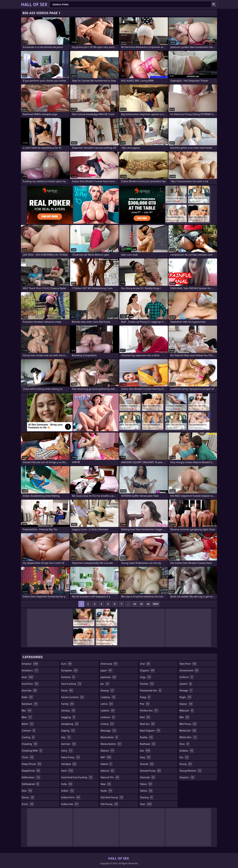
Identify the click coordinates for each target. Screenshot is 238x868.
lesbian (108, 711)
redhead (148, 744)
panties (147, 684)
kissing (107, 690)
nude (106, 791)
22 (135, 604)
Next (156, 604)
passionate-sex (151, 690)
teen (146, 804)
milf (106, 757)
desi (27, 791)
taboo (146, 784)
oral (145, 664)
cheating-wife (32, 751)
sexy (145, 757)
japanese (109, 677)
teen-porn (188, 664)
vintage (186, 690)
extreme (68, 677)
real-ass (148, 724)
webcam (187, 711)
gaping (68, 731)
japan (107, 670)
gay (66, 737)
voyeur (186, 704)
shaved (147, 764)
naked (106, 764)
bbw (27, 717)
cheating (30, 744)
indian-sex (70, 804)
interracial (109, 664)
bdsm (28, 724)
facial (67, 690)
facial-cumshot (73, 697)
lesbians (108, 717)
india (67, 784)
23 (141, 604)
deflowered (31, 784)
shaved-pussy (151, 771)
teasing (147, 797)
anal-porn (30, 684)
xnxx (184, 744)
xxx (184, 757)
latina (107, 704)
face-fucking (71, 684)
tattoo (146, 791)
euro (67, 664)
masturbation (111, 744)
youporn (187, 777)
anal (28, 677)
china (28, 757)
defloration (31, 777)
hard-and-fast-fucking (77, 777)
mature (107, 751)
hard (67, 771)
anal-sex (29, 690)
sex (145, 751)
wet (184, 717)
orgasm (147, 670)
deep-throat (32, 764)
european (70, 670)
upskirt (186, 684)
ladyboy (108, 697)
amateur (30, 664)
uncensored (189, 670)
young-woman (191, 771)
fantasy (68, 711)
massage (108, 731)
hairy (67, 751)
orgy (146, 677)
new (106, 784)
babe (27, 697)
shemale (148, 777)
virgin (185, 697)
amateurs (30, 670)
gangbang (70, 724)
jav (105, 684)
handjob (69, 764)
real (145, 717)
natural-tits (110, 777)
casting (28, 737)
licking (107, 724)
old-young (109, 804)
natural (108, 771)
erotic (28, 804)
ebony (28, 797)
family (68, 704)
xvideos (187, 751)
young (186, 764)
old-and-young (112, 797)
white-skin (188, 737)
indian (68, 791)
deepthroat (31, 771)
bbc (27, 711)
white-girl (188, 731)
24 (148, 604)
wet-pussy (188, 724)
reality (147, 737)
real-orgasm (150, 731)
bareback (30, 704)
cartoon (29, 731)
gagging (68, 717)
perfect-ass (149, 711)
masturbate (109, 737)
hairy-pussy (71, 757)
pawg (145, 697)
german (69, 744)
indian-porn (71, 797)
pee (145, 704)
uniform (186, 677)
